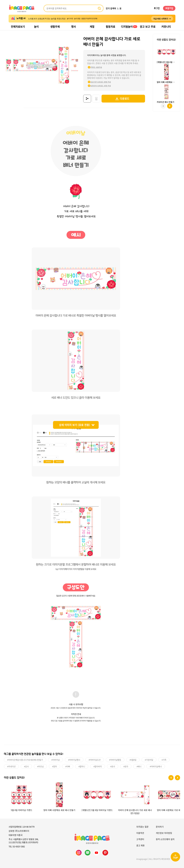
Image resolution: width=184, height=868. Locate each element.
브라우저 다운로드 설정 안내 (99, 86)
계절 (92, 27)
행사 (73, 27)
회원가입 (169, 8)
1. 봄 (119, 8)
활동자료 (111, 27)
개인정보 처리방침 (164, 833)
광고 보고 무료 (148, 27)
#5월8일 (133, 760)
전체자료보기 (18, 27)
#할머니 (82, 766)
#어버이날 (56, 760)
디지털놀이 (129, 27)
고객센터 (140, 839)
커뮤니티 (166, 27)
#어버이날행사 (74, 760)
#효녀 (113, 766)
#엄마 (54, 766)
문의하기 (160, 826)
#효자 (126, 766)
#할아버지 (98, 766)
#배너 (139, 766)
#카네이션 (11, 766)
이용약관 (140, 833)
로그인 (157, 8)
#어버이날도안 (95, 760)
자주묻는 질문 (142, 826)
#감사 (26, 766)
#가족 (164, 760)
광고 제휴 (140, 845)
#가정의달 (149, 760)
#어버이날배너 (156, 766)
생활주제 (55, 27)
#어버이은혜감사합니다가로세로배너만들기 (25, 760)
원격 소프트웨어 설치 (165, 839)
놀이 (36, 27)
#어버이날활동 (115, 760)
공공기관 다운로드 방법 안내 (99, 82)
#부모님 (40, 766)
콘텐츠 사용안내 (95, 67)
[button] (171, 778)
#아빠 (68, 766)
